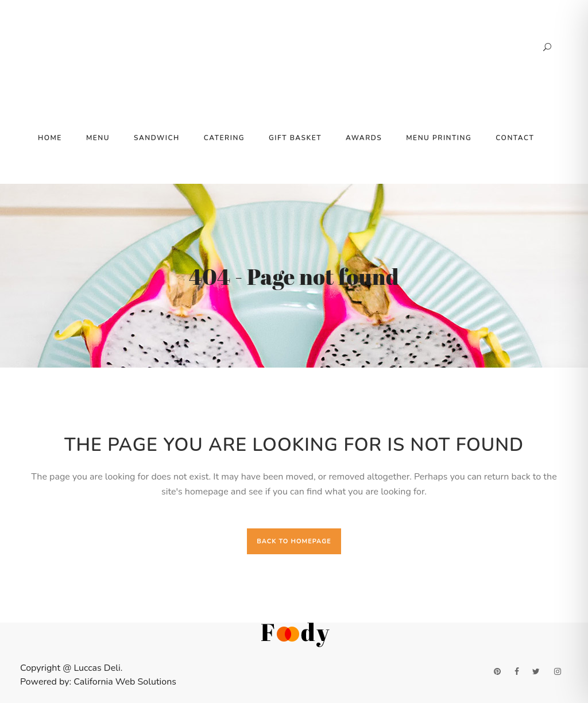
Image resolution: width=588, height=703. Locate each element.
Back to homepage (294, 541)
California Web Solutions (125, 682)
